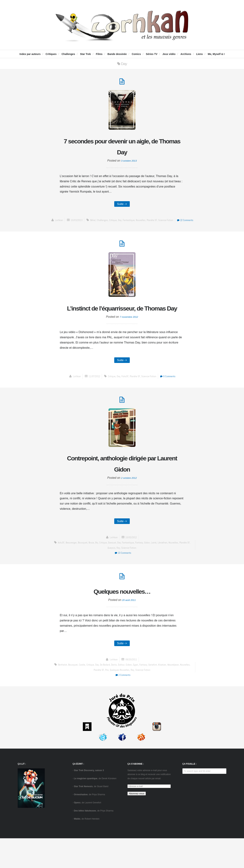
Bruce (95, 570)
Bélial (100, 224)
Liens (200, 54)
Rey (124, 575)
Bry (101, 570)
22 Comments (123, 229)
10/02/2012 (131, 564)
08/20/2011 (131, 689)
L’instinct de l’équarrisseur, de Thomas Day (122, 324)
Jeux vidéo (169, 54)
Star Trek (85, 54)
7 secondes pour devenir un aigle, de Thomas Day (122, 148)
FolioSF (125, 400)
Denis (119, 694)
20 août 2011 (129, 629)
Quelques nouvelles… (122, 619)
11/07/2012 (92, 400)
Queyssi (117, 575)
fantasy (148, 570)
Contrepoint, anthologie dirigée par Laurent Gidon (122, 489)
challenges (110, 224)
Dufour (127, 694)
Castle (85, 694)
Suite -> (122, 207)
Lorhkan (64, 224)
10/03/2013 (83, 224)
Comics (136, 54)
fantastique (139, 224)
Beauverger (73, 570)
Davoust (118, 570)
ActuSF (63, 570)
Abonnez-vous (137, 823)
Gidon (156, 570)
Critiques (51, 54)
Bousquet (86, 570)
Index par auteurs (30, 54)
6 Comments (171, 400)
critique (122, 224)
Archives (186, 54)
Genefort (161, 694)
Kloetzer (172, 694)
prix (111, 699)
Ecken (135, 694)
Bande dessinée (117, 54)
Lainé (163, 570)
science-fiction (178, 224)
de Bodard (110, 694)
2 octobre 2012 (129, 504)
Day (129, 224)
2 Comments (123, 705)
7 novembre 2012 (129, 339)
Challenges (68, 54)
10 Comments (123, 580)
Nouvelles (152, 224)
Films (99, 54)
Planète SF (164, 224)
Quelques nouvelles (125, 699)
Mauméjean (183, 694)
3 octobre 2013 (129, 163)
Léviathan (172, 570)
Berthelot (64, 694)
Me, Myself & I (216, 54)
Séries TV (152, 54)
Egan (142, 694)
